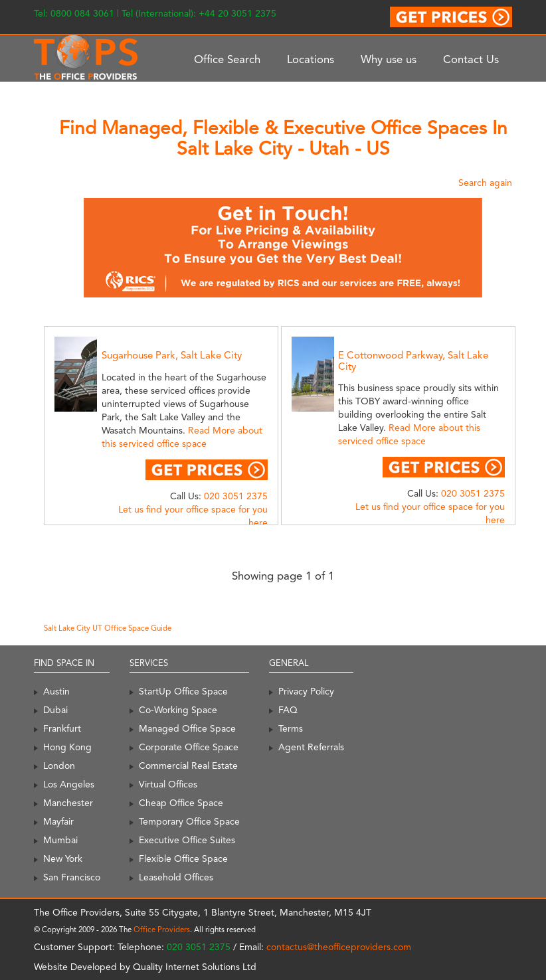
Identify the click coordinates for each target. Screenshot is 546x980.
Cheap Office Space (181, 803)
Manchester (68, 803)
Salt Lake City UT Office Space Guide (108, 628)
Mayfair (58, 821)
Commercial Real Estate (188, 766)
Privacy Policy (306, 691)
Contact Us (471, 59)
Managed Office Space (187, 728)
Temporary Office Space (189, 821)
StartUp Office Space (183, 691)
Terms (291, 728)
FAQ (288, 710)
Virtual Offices (168, 784)
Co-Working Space (178, 710)
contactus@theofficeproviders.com (339, 947)
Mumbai (60, 840)
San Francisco (72, 877)
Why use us (389, 59)
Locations (311, 59)
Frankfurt (62, 728)
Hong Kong (67, 747)
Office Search (227, 59)
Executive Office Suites (187, 840)
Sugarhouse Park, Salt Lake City (172, 355)
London (59, 766)
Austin (56, 691)
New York (63, 858)
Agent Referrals (311, 747)
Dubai (55, 710)
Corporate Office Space (189, 747)
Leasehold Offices (176, 877)
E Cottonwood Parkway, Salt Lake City (413, 361)
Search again (485, 183)
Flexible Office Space (183, 858)
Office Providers (162, 930)
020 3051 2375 (236, 496)
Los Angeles (69, 784)
